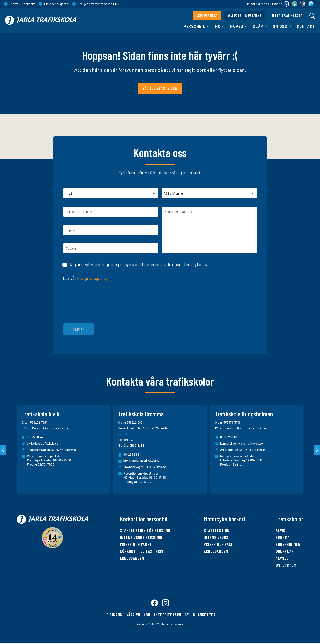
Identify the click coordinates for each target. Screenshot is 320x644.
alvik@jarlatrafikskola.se (42, 444)
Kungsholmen (288, 544)
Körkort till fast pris (142, 551)
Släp (260, 26)
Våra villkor (138, 616)
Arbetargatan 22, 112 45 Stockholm (245, 450)
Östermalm (286, 565)
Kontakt (306, 26)
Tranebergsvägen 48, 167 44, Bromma (53, 450)
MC (220, 26)
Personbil (197, 26)
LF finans (113, 616)
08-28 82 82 (129, 455)
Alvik (281, 530)
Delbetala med (267, 4)
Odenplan (285, 551)
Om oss (282, 26)
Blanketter (204, 616)
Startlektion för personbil (147, 530)
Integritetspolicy (92, 278)
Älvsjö (282, 558)
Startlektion (217, 530)
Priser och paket (136, 544)
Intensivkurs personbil (142, 537)
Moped (239, 26)
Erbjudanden (132, 558)
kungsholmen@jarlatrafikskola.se (241, 444)
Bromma (283, 537)
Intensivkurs (216, 537)
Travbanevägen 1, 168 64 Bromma (146, 467)
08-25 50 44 (33, 438)
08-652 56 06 (227, 438)
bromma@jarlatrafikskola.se (141, 461)
